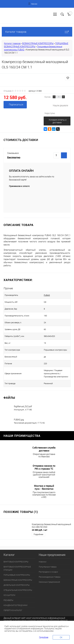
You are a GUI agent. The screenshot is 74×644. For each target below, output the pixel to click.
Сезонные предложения (49, 582)
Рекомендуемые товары (50, 577)
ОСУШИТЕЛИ (9, 595)
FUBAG (47, 295)
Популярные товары (48, 567)
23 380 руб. (40, 530)
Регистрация (13, 17)
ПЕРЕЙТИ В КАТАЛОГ (13, 610)
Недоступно (50, 113)
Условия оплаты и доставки (58, 121)
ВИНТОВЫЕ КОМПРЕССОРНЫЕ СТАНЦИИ (17, 568)
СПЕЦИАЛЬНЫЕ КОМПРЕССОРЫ (18, 590)
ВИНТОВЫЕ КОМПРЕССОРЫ (16, 562)
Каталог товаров (37, 32)
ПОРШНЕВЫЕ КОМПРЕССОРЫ (17, 575)
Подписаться (16, 105)
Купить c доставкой (64, 155)
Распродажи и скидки (48, 572)
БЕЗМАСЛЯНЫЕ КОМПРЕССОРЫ (38, 43)
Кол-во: (48, 97)
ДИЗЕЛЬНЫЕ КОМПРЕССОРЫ (17, 585)
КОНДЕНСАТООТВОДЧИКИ (15, 605)
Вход (4, 17)
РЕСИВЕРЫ (8, 600)
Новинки (43, 562)
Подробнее (38, 534)
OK (61, 637)
